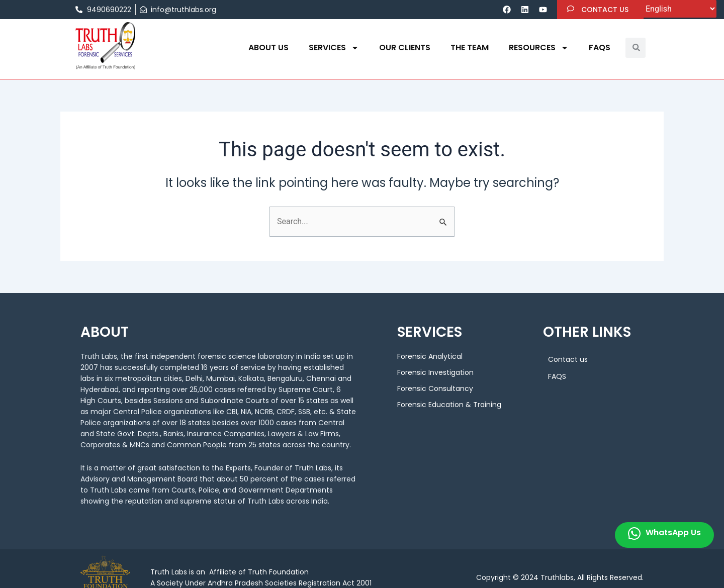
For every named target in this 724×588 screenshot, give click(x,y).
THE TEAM (470, 47)
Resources (539, 48)
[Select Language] (678, 9)
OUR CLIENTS (405, 47)
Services (334, 48)
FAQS (600, 47)
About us (268, 47)
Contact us (568, 359)
